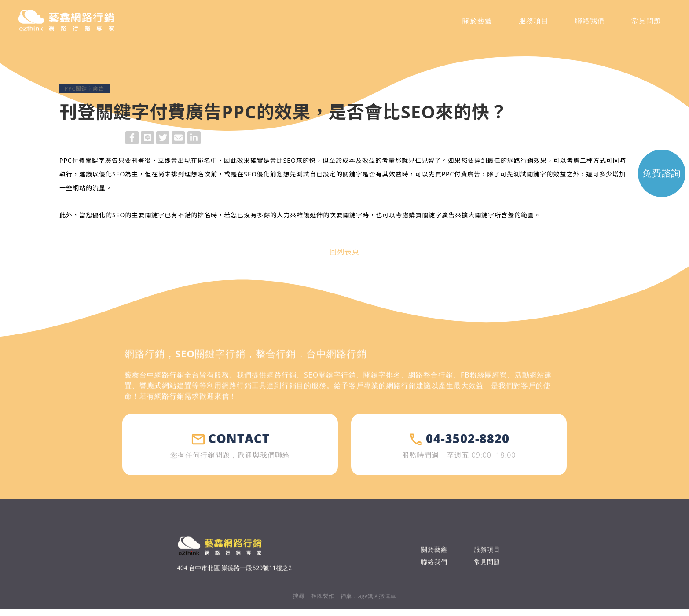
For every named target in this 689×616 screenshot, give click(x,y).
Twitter (163, 139)
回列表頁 (344, 252)
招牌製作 (321, 602)
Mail (178, 139)
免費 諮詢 (649, 183)
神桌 (345, 602)
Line (147, 139)
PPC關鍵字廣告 (84, 89)
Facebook (132, 139)
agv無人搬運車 (378, 602)
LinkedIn (194, 139)
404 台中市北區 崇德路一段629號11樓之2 (234, 589)
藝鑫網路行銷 (83, 24)
